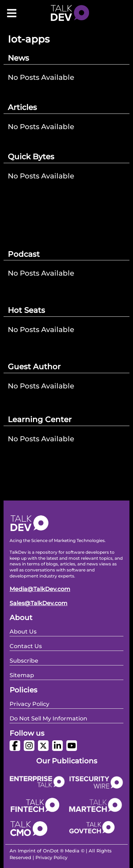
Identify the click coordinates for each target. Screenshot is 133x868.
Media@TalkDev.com (40, 589)
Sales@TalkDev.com (38, 603)
